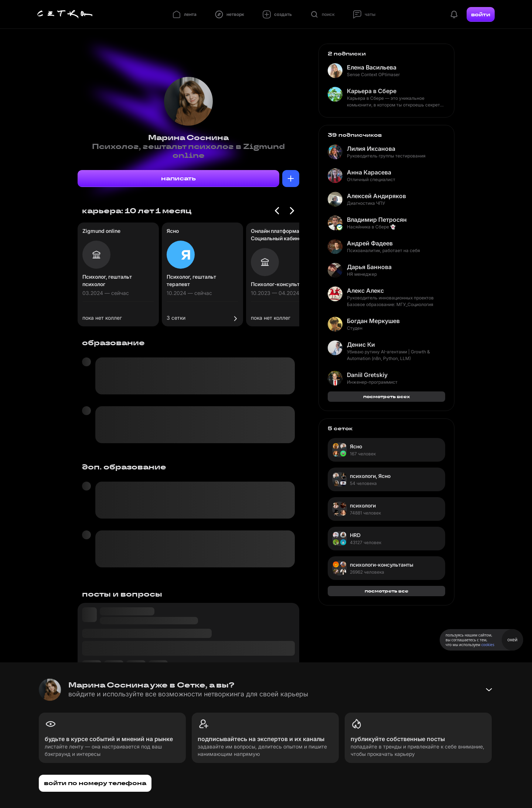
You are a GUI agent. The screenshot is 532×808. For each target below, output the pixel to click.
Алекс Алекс (365, 291)
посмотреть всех (387, 396)
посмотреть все (386, 591)
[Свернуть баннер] (489, 690)
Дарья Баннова (369, 267)
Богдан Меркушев (373, 321)
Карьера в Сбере (372, 91)
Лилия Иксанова (371, 149)
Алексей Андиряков (376, 196)
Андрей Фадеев (370, 243)
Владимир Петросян (377, 220)
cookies (488, 645)
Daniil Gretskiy (367, 375)
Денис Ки (361, 344)
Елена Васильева (372, 67)
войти (481, 14)
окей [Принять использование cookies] (512, 640)
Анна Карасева (369, 172)
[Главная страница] (65, 14)
